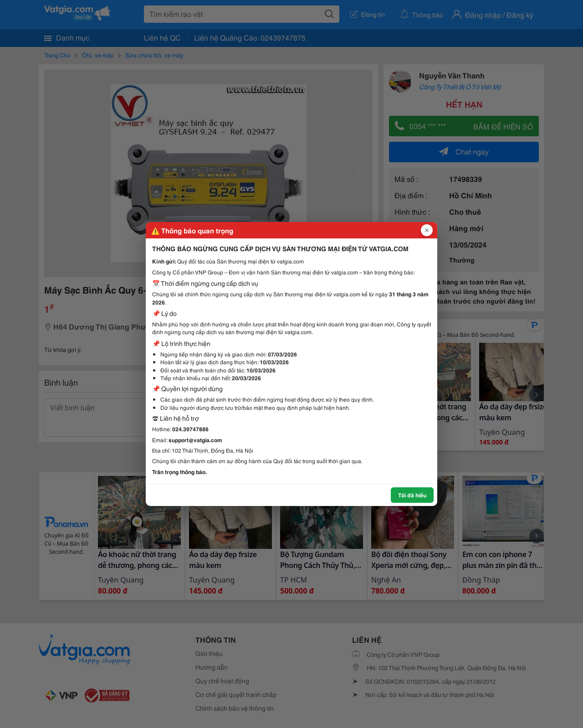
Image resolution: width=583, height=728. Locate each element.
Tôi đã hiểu (412, 495)
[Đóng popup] (427, 230)
